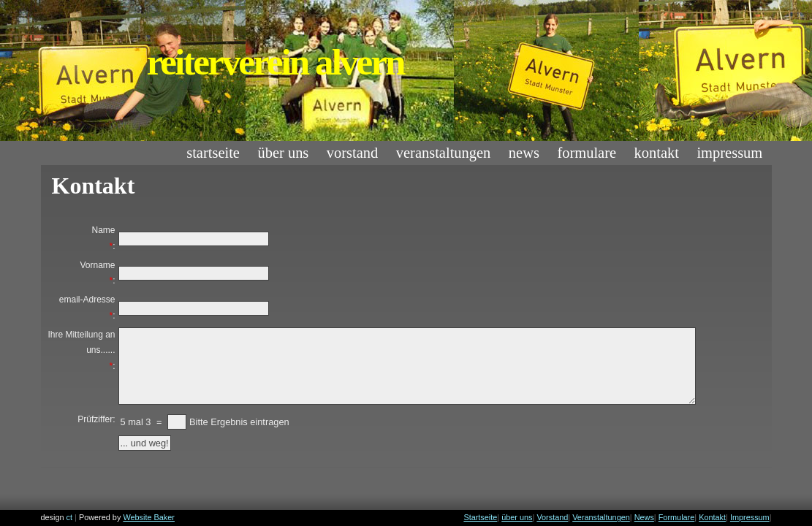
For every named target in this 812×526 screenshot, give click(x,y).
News (524, 153)
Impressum (729, 153)
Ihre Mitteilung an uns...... (81, 343)
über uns (283, 153)
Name (103, 230)
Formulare (587, 153)
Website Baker (149, 517)
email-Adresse (87, 300)
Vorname (97, 265)
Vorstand (353, 153)
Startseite (213, 153)
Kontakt (657, 153)
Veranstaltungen (444, 153)
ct (69, 517)
